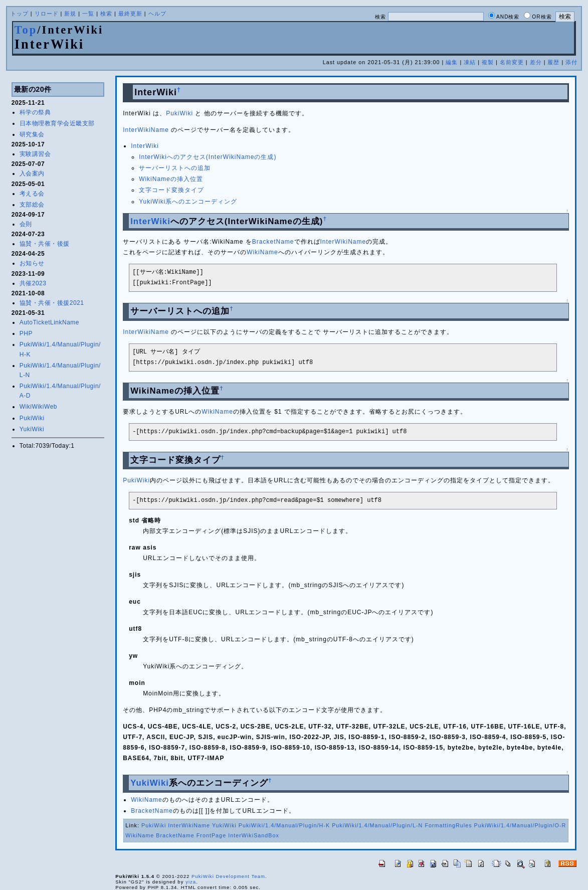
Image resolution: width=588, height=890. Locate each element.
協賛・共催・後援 (45, 244)
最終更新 (130, 14)
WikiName (262, 252)
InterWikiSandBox (254, 835)
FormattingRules (448, 825)
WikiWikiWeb (38, 407)
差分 (536, 62)
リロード (47, 14)
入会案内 (32, 173)
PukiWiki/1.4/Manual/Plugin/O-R (520, 825)
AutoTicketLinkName (49, 322)
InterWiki (145, 146)
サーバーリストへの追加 (175, 168)
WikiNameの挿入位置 (171, 179)
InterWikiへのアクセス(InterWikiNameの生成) (208, 157)
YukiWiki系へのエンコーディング (188, 202)
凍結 (470, 62)
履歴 (553, 62)
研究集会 (32, 134)
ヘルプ (157, 14)
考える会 (32, 194)
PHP (26, 333)
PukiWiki (32, 418)
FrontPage (211, 835)
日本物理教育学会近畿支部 (57, 123)
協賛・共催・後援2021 (52, 303)
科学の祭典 (35, 112)
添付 (571, 62)
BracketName (273, 242)
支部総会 (32, 205)
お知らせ (32, 263)
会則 (26, 224)
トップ (20, 14)
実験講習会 (35, 154)
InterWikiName (146, 130)
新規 (70, 14)
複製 (488, 62)
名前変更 (512, 62)
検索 (106, 14)
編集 (452, 62)
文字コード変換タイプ (171, 190)
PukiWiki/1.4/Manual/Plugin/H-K (284, 825)
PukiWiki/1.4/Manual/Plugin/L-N (377, 825)
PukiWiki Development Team (228, 876)
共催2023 (33, 283)
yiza (191, 882)
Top (26, 30)
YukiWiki (32, 429)
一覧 (88, 14)
